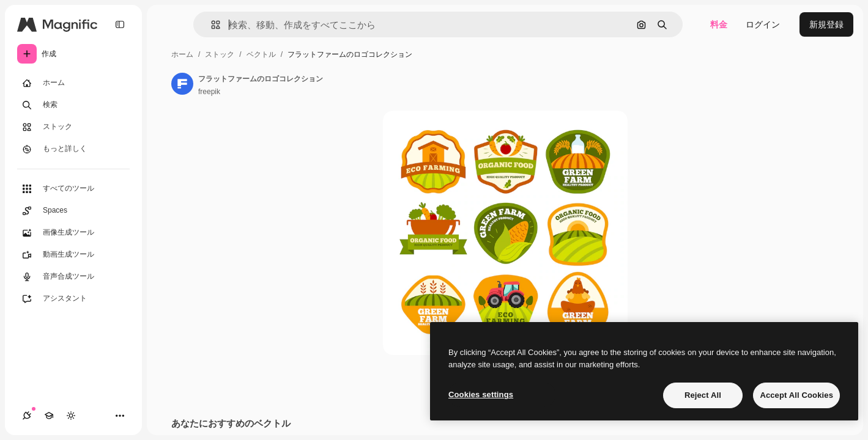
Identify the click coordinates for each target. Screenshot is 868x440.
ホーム (182, 54)
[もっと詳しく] (73, 149)
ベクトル (261, 54)
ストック (220, 54)
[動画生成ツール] (73, 255)
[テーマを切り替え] (71, 416)
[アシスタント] (73, 299)
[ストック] (73, 127)
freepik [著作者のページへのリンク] (209, 92)
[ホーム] (73, 83)
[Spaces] (73, 211)
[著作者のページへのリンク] (182, 84)
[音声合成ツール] (73, 277)
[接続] (27, 416)
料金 (719, 24)
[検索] (73, 105)
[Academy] (49, 416)
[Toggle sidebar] (120, 24)
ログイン (763, 24)
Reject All (703, 395)
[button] (211, 25)
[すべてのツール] (73, 189)
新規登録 (826, 24)
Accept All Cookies (796, 395)
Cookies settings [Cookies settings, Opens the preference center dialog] (481, 394)
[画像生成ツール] (73, 233)
